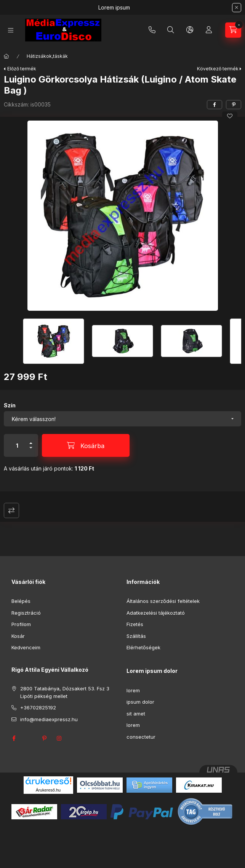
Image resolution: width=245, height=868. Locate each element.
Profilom (21, 624)
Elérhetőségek (143, 647)
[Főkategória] (6, 56)
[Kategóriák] (11, 30)
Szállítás (136, 636)
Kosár (18, 636)
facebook (14, 738)
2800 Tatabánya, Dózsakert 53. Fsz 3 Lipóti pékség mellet (65, 692)
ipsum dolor (140, 702)
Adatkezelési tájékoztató (156, 613)
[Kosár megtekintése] (233, 30)
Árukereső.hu (48, 790)
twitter (29, 738)
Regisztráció (26, 613)
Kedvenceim (26, 647)
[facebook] (215, 105)
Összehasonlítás (11, 510)
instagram (59, 738)
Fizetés (135, 624)
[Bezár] (237, 8)
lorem (133, 690)
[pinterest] (234, 105)
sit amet (136, 714)
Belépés (21, 601)
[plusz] (31, 440)
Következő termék (218, 69)
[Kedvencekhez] (230, 116)
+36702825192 (152, 30)
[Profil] (209, 30)
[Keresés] (171, 30)
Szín (10, 405)
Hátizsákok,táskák (47, 56)
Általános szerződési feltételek (163, 601)
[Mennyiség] (17, 445)
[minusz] (31, 451)
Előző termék (22, 69)
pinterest (44, 738)
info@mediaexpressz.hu (49, 719)
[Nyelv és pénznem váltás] (190, 30)
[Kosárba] (86, 445)
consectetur (141, 737)
